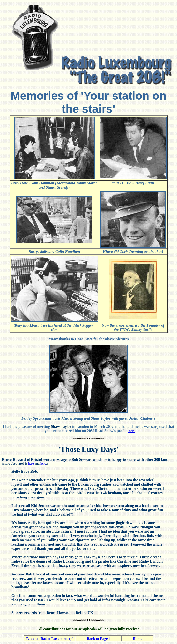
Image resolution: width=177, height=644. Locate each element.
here (132, 431)
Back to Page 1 (99, 639)
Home (137, 639)
